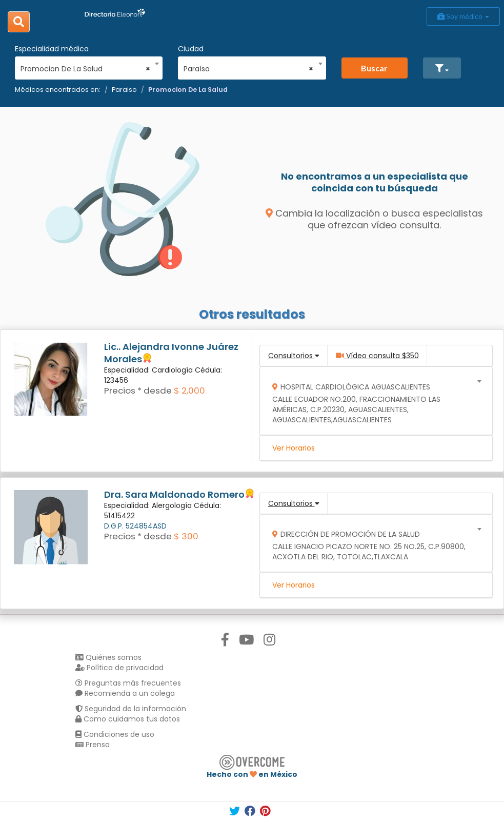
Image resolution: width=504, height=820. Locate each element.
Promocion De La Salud (188, 90)
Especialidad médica (52, 49)
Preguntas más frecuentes (128, 683)
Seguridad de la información (131, 709)
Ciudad (191, 49)
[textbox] (372, 401)
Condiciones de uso (115, 734)
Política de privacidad (119, 668)
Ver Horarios (294, 448)
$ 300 (186, 536)
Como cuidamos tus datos (128, 719)
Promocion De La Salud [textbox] (85, 69)
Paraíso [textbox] (248, 69)
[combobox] (85, 66)
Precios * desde (138, 391)
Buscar (374, 68)
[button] (442, 68)
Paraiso (124, 90)
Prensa (93, 745)
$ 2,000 (189, 391)
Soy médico (463, 16)
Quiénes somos (108, 657)
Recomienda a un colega (125, 693)
